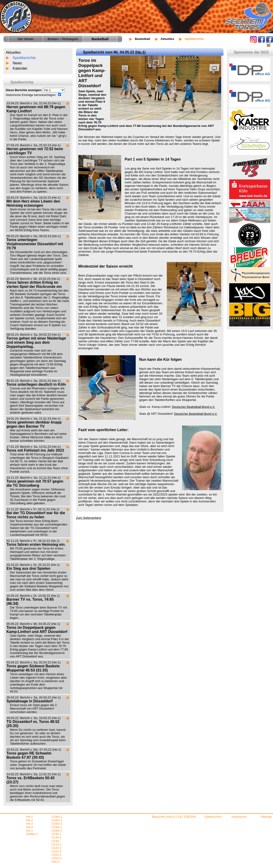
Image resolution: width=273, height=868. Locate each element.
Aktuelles (167, 39)
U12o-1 (56, 844)
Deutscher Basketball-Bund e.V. (194, 407)
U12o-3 (56, 851)
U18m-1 (57, 817)
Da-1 (30, 831)
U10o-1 (56, 855)
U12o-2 (56, 848)
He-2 (30, 820)
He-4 (30, 827)
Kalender (20, 68)
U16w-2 (57, 831)
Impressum (239, 817)
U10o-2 (56, 858)
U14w (55, 841)
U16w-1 (57, 827)
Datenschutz (213, 817)
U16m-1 (57, 820)
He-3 (30, 824)
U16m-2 (57, 824)
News (17, 63)
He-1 (140, 52)
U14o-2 (56, 837)
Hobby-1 (32, 834)
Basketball (142, 39)
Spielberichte (24, 58)
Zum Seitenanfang (89, 518)
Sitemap (266, 817)
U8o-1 (56, 862)
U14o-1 (56, 834)
